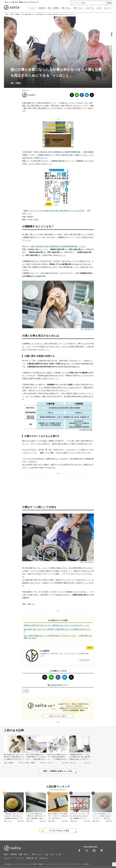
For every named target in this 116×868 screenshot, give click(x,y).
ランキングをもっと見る (59, 831)
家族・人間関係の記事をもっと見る (58, 771)
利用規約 (41, 864)
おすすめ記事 (33, 864)
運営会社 (87, 864)
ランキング (32, 8)
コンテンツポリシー (51, 864)
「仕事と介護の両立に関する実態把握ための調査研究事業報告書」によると (57, 246)
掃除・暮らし (66, 8)
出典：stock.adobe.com (87, 330)
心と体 (99, 8)
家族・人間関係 (53, 8)
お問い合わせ (8, 864)
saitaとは (43, 858)
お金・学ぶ (90, 8)
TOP (6, 14)
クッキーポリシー (77, 864)
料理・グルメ (79, 8)
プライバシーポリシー (64, 864)
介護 (26, 691)
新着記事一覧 (32, 858)
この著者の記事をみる (85, 660)
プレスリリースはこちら (20, 864)
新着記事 (42, 8)
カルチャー (108, 8)
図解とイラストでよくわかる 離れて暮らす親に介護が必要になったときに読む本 (54, 211)
